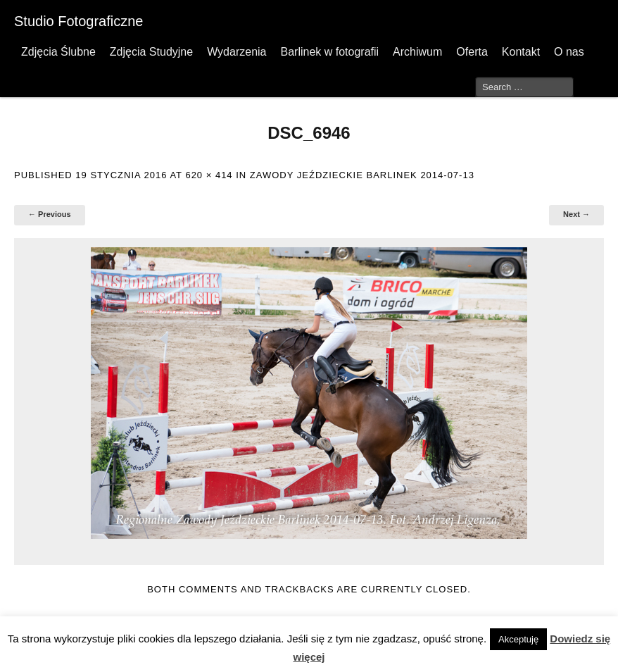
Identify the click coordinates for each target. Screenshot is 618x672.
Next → (576, 214)
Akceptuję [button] (518, 639)
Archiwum (417, 52)
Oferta (472, 52)
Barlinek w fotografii (329, 52)
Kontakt (521, 52)
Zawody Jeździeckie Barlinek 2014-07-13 (362, 175)
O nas (569, 52)
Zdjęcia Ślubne (58, 52)
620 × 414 (209, 175)
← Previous (50, 214)
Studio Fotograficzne (78, 21)
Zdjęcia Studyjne (151, 52)
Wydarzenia (237, 52)
